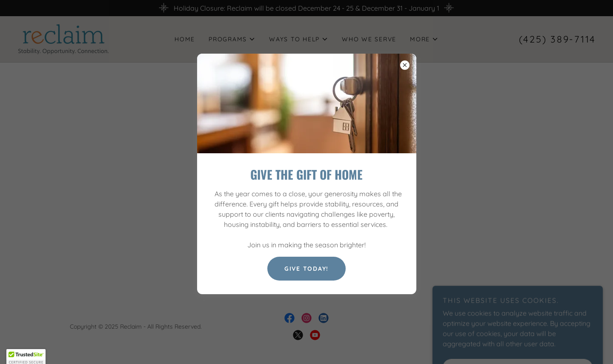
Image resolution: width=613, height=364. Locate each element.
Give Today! (306, 269)
